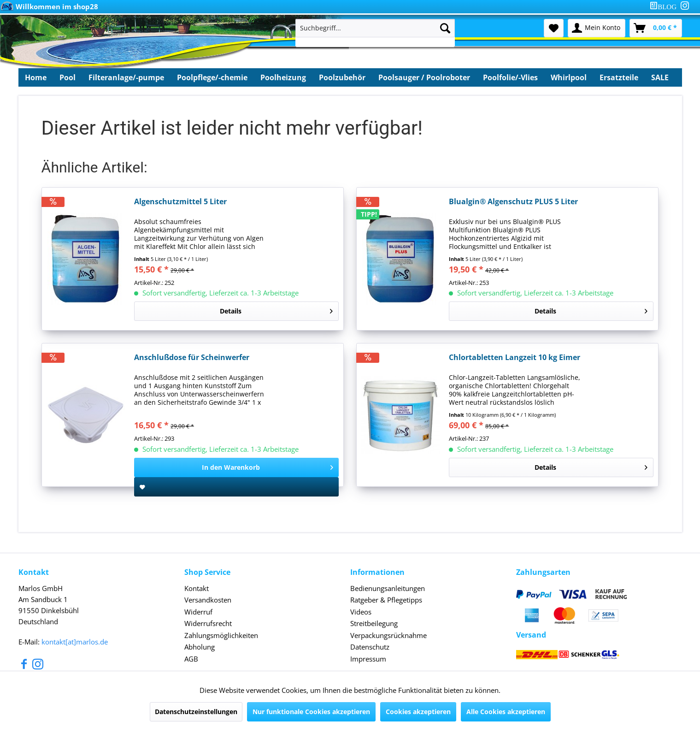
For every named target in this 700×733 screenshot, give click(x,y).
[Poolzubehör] (342, 77)
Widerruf (198, 612)
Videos (361, 612)
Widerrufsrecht (208, 623)
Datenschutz (370, 647)
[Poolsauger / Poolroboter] (424, 77)
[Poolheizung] (283, 77)
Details (276, 310)
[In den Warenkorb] (236, 467)
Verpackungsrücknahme (388, 635)
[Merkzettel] (554, 28)
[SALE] (660, 77)
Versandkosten (208, 600)
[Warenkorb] (656, 28)
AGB (191, 659)
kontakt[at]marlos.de (75, 642)
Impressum (368, 659)
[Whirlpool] (569, 77)
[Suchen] (445, 28)
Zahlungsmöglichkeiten (221, 635)
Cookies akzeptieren (418, 712)
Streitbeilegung (374, 623)
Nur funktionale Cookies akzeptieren (311, 712)
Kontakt (197, 588)
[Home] (36, 77)
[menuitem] (665, 7)
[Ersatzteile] (619, 77)
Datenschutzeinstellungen (196, 712)
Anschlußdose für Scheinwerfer (192, 358)
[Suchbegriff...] (375, 28)
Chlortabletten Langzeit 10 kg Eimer (515, 358)
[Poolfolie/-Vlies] (510, 77)
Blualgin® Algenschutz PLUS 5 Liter (513, 202)
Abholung (200, 647)
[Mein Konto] (597, 28)
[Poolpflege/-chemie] (212, 77)
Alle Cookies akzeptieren (506, 712)
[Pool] (68, 77)
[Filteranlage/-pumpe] (126, 77)
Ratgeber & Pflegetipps (386, 600)
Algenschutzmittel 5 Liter (180, 202)
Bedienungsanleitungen (388, 588)
